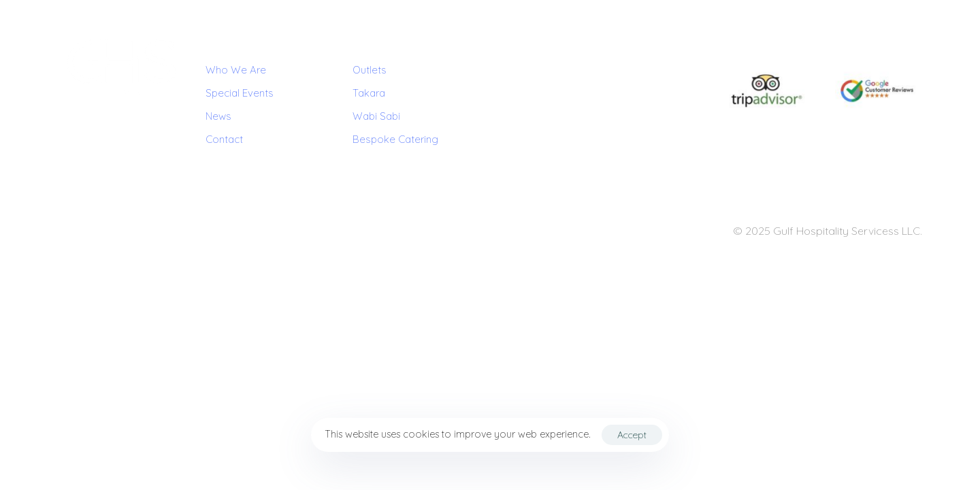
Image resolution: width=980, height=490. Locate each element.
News (218, 116)
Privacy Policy (169, 232)
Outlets (370, 70)
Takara (369, 93)
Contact (224, 139)
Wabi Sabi (376, 116)
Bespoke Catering (395, 139)
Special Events (240, 93)
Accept (632, 435)
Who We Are (236, 70)
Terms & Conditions (94, 232)
